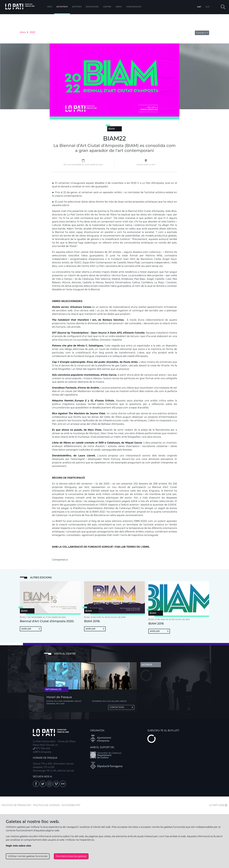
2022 (32, 32)
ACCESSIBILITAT (71, 805)
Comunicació (134, 7)
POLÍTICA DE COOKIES (46, 805)
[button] (223, 7)
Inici (50, 7)
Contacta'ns (121, 707)
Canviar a (201, 33)
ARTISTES (77, 7)
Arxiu (119, 7)
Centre (107, 7)
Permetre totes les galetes (71, 856)
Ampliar (31, 629)
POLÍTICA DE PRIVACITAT (17, 805)
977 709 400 (41, 748)
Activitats (62, 7)
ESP (208, 7)
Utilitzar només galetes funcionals (28, 856)
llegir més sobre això (18, 846)
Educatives (92, 7)
